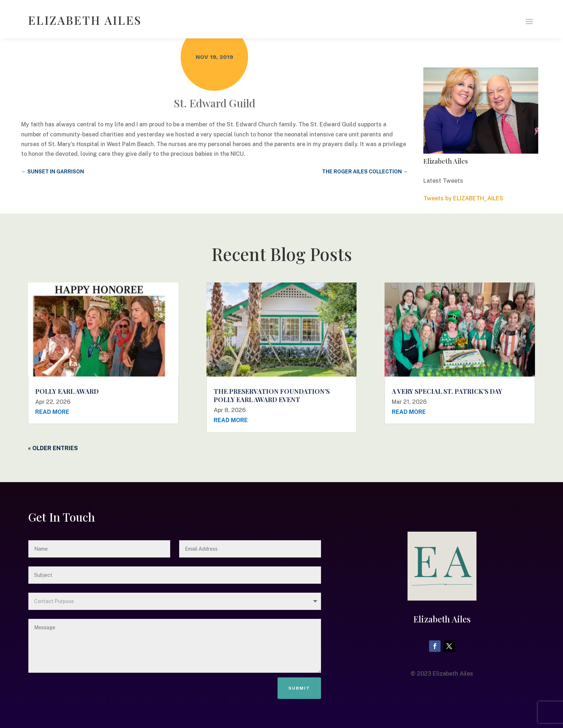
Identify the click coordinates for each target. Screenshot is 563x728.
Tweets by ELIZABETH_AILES (463, 198)
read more (52, 412)
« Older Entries (53, 448)
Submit (299, 688)
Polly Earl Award (67, 391)
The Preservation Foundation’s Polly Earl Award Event (272, 395)
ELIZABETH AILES (85, 20)
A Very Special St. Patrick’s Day (447, 391)
